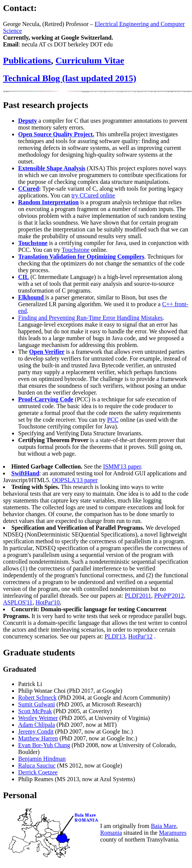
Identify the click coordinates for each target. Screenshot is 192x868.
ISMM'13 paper (122, 466)
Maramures (173, 833)
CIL (23, 277)
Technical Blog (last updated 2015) (70, 78)
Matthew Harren (38, 738)
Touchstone (33, 243)
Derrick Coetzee (38, 772)
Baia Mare (163, 826)
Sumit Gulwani (36, 704)
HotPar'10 (48, 602)
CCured (29, 189)
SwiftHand (25, 473)
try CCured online (93, 195)
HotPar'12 (140, 636)
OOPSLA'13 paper (75, 480)
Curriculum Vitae (90, 60)
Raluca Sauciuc (37, 765)
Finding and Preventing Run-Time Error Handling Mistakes (91, 318)
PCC (113, 420)
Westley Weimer (38, 718)
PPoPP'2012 (169, 596)
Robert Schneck (37, 698)
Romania (111, 833)
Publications (27, 60)
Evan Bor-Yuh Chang (44, 745)
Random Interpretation (48, 202)
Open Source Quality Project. (56, 134)
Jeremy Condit (36, 732)
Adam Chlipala (36, 725)
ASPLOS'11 (18, 602)
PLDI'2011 (138, 596)
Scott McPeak (35, 711)
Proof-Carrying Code (46, 399)
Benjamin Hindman (42, 759)
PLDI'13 (115, 636)
